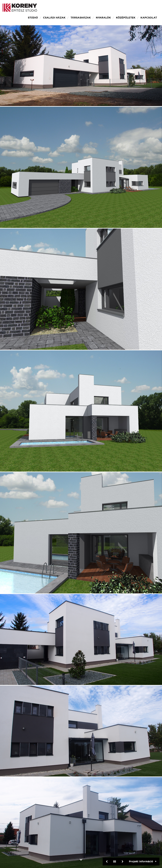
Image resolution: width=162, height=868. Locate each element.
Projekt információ (141, 861)
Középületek (126, 18)
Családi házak (54, 18)
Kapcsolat (149, 18)
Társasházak (81, 18)
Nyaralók (103, 18)
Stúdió (33, 18)
